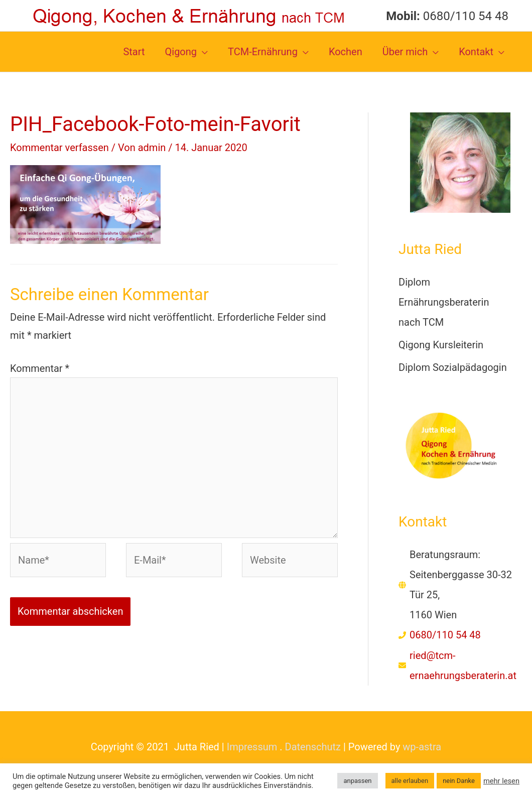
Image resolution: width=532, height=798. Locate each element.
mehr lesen (501, 781)
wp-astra (422, 747)
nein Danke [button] (459, 781)
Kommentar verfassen (59, 148)
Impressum (252, 747)
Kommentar (40, 368)
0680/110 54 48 (445, 635)
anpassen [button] (357, 781)
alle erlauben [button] (410, 781)
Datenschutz (313, 747)
